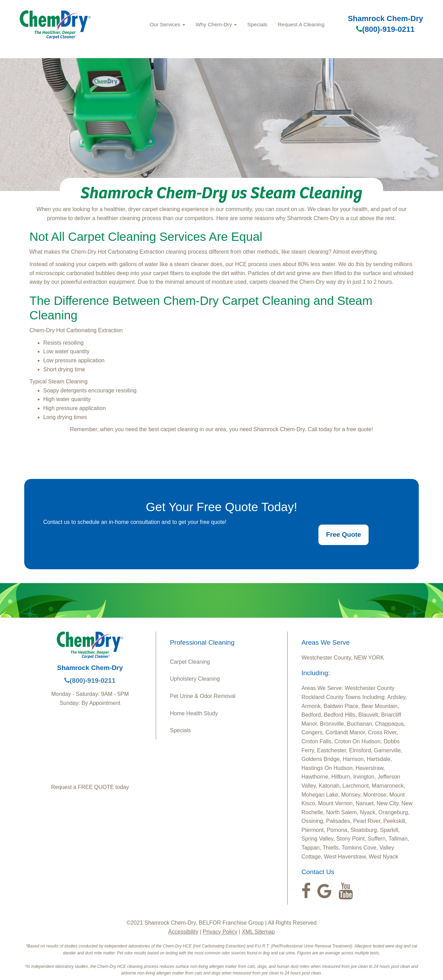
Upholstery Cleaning (195, 679)
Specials (257, 24)
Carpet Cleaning (190, 662)
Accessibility (183, 932)
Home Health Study (194, 713)
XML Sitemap (258, 932)
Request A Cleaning (301, 24)
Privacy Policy (220, 932)
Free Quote (343, 534)
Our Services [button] (167, 24)
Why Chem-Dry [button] (216, 24)
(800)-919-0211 (385, 29)
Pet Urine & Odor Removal (203, 696)
